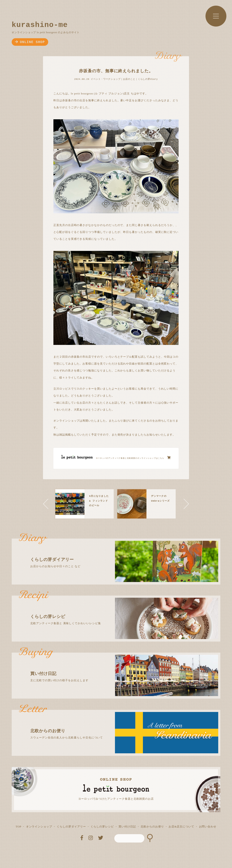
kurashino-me (40, 25)
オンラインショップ (39, 827)
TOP (18, 827)
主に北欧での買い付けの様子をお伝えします (120, 667)
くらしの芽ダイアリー (71, 827)
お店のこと (129, 79)
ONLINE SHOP (30, 42)
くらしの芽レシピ (102, 827)
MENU (216, 16)
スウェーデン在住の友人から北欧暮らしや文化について (120, 724)
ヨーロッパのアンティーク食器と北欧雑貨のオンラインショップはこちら (133, 458)
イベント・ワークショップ (106, 79)
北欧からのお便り (152, 827)
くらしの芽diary (148, 79)
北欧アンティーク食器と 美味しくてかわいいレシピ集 (120, 610)
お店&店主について (181, 827)
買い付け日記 (127, 827)
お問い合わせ (208, 827)
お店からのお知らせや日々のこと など (120, 553)
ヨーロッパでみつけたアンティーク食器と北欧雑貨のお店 (116, 799)
